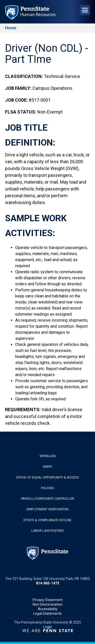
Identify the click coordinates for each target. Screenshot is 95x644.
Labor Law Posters (48, 531)
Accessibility (48, 609)
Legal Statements (48, 613)
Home (11, 28)
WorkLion (48, 456)
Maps (48, 467)
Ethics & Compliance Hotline (48, 520)
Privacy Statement (48, 600)
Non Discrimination (48, 604)
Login (48, 627)
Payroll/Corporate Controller (48, 499)
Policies (48, 488)
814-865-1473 (48, 583)
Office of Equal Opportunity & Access (48, 477)
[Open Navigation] (85, 10)
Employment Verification (48, 509)
